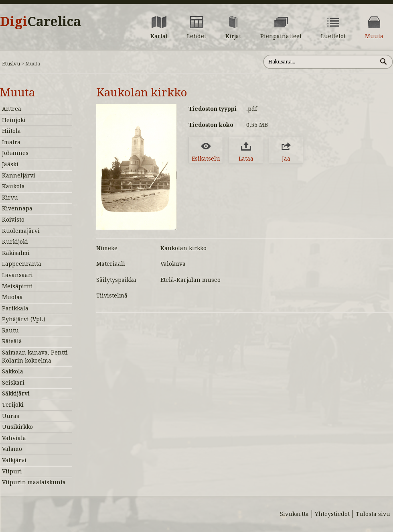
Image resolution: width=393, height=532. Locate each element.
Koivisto (13, 220)
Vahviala (14, 438)
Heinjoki (14, 120)
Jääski (10, 164)
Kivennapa (17, 208)
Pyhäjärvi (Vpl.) (24, 319)
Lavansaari (17, 275)
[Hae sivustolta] (320, 62)
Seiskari (13, 383)
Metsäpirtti (17, 286)
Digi (41, 22)
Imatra (11, 142)
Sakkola (13, 371)
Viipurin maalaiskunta (34, 482)
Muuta (17, 93)
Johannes (15, 153)
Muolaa (12, 297)
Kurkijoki (15, 242)
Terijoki (13, 405)
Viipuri (12, 471)
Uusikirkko (17, 427)
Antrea (12, 109)
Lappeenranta (22, 264)
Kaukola (13, 186)
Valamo (12, 449)
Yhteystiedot (332, 514)
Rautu (10, 330)
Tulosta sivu (373, 514)
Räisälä (12, 341)
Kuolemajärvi (21, 231)
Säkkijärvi (16, 393)
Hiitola (11, 131)
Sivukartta (294, 514)
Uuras (11, 416)
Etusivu (11, 64)
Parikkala (15, 308)
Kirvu (10, 198)
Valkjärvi (14, 460)
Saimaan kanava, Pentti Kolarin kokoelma (35, 357)
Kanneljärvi (19, 175)
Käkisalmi (16, 253)
